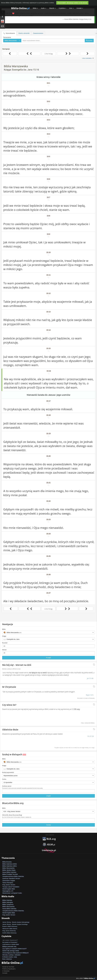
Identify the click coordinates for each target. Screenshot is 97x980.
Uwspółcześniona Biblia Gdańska (13, 876)
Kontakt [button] (80, 8)
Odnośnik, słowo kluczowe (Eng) (12, 815)
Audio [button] (44, 8)
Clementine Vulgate (9, 881)
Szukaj (48, 825)
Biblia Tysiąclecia (8, 904)
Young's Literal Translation (11, 887)
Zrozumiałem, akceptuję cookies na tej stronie (72, 3)
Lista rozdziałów (88, 58)
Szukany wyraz (7, 786)
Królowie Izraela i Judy (10, 957)
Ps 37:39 (91, 736)
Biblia (35, 8)
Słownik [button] (52, 8)
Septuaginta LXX (8, 891)
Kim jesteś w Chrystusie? (10, 942)
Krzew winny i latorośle (48, 77)
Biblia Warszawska (8, 868)
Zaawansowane (38, 33)
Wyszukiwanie (9, 33)
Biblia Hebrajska (8, 902)
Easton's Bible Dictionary (10, 926)
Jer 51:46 (90, 678)
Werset (4, 650)
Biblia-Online (20, 8)
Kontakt (5, 973)
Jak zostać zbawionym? (10, 940)
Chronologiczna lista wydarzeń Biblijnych (15, 953)
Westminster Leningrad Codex (12, 893)
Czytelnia (62, 8)
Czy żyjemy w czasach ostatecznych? (15, 949)
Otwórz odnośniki (24, 33)
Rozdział (5, 643)
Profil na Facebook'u (9, 969)
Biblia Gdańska (7, 900)
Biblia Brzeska (7, 862)
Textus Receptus (8, 883)
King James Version (9, 885)
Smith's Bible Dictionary (9, 933)
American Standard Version (11, 878)
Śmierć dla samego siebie (11, 951)
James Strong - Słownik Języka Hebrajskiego (16, 922)
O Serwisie (6, 971)
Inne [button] (71, 8)
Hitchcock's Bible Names (10, 929)
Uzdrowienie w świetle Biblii (11, 944)
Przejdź (49, 658)
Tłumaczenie (7, 37)
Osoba (4, 779)
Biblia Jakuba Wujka (9, 870)
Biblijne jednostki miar (9, 947)
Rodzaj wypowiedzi (8, 772)
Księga (4, 636)
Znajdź (48, 796)
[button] (48, 633)
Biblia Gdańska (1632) (10, 864)
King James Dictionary (9, 931)
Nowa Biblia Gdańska (9, 872)
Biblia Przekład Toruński (10, 874)
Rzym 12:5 (90, 695)
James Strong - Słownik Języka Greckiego (15, 924)
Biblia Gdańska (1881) (10, 866)
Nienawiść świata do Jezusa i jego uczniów (48, 395)
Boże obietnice (7, 959)
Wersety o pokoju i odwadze (11, 955)
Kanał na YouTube (8, 967)
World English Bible (9, 889)
